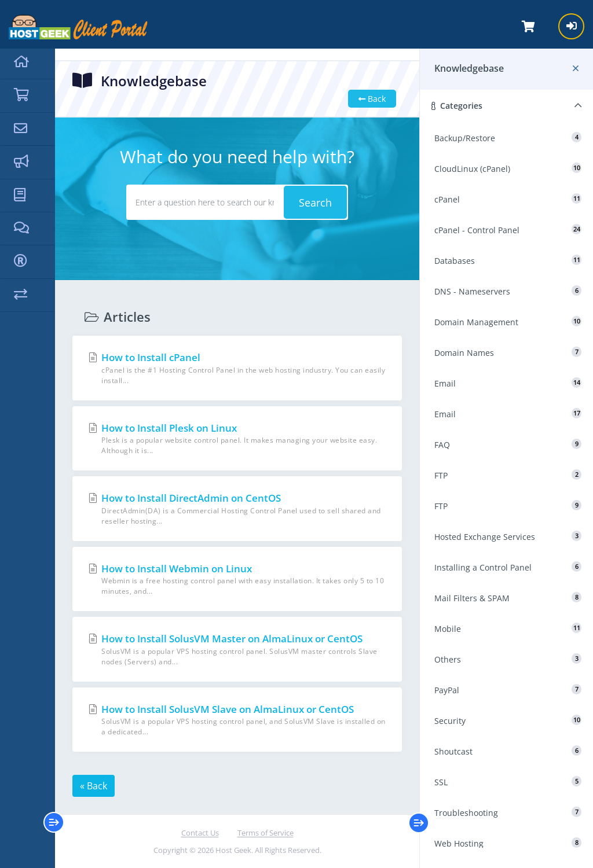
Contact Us (200, 833)
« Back (94, 786)
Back (372, 99)
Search (315, 203)
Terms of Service (266, 833)
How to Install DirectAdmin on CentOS (237, 509)
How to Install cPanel (237, 368)
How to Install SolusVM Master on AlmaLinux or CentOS (237, 650)
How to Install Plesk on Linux (237, 439)
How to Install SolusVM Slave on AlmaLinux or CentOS (237, 720)
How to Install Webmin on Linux (237, 580)
